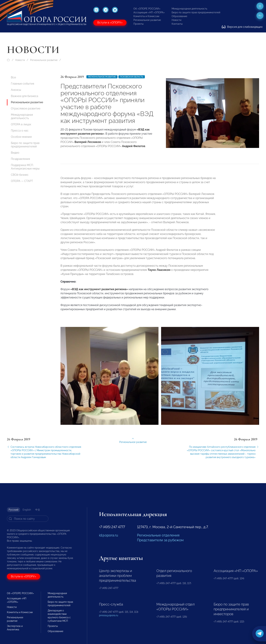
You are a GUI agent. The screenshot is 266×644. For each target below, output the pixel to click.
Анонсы (16, 90)
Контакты (177, 24)
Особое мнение (21, 137)
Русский (13, 510)
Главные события (22, 84)
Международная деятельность (189, 9)
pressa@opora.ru (109, 615)
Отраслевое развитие (26, 108)
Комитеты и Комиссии (146, 16)
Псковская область (132, 77)
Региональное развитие (147, 20)
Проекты (138, 24)
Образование (179, 16)
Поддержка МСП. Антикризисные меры (25, 167)
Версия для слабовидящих (242, 27)
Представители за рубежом (160, 540)
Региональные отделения (158, 535)
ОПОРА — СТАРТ (22, 181)
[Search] (28, 519)
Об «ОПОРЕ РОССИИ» (147, 9)
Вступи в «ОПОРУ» (110, 23)
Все (13, 77)
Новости (176, 20)
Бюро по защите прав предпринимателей (196, 12)
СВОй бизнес (20, 175)
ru (260, 16)
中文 (38, 510)
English (27, 510)
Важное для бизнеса (25, 96)
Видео (15, 153)
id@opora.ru (109, 535)
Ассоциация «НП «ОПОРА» (149, 12)
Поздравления (20, 159)
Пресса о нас (20, 131)
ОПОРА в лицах (21, 124)
